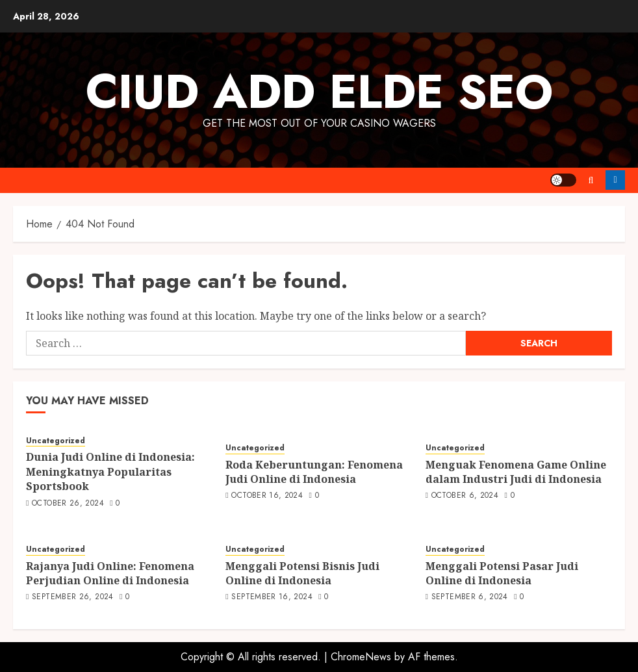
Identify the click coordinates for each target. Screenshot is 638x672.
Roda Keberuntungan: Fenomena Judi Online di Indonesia (314, 472)
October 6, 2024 (465, 496)
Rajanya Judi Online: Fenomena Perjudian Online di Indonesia (110, 573)
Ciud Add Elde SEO (319, 92)
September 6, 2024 (470, 597)
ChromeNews (361, 657)
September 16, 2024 (272, 597)
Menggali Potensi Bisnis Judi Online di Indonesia (302, 573)
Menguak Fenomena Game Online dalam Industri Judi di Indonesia (516, 472)
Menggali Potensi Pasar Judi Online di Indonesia (502, 573)
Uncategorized (56, 441)
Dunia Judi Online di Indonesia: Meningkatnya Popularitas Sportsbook (110, 472)
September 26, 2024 (72, 597)
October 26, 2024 (68, 504)
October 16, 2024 (267, 496)
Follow (615, 180)
